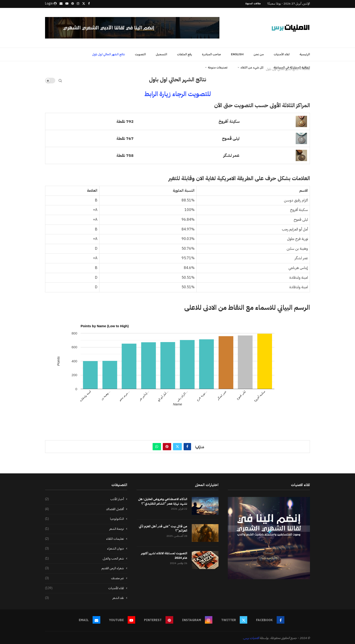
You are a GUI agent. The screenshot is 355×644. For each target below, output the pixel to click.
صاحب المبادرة (211, 54)
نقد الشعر (84, 597)
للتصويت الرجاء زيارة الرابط (178, 93)
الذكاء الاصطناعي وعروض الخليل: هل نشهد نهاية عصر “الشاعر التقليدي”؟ (163, 501)
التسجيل (161, 54)
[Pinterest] (73, 4)
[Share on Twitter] (177, 446)
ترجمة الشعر (84, 528)
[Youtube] (67, 4)
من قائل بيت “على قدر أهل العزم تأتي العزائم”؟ (163, 528)
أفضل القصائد (84, 508)
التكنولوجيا (84, 518)
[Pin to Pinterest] (167, 446)
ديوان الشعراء (84, 548)
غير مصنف (84, 578)
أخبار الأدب (84, 499)
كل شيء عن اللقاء (252, 67)
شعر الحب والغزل (84, 558)
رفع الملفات (185, 54)
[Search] (60, 80)
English (237, 54)
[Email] (61, 4)
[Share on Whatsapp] (157, 446)
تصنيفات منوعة (218, 67)
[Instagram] (78, 4)
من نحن (259, 54)
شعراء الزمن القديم (84, 568)
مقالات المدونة (253, 4)
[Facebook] (89, 4)
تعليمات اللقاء (84, 538)
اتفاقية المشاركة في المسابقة (292, 67)
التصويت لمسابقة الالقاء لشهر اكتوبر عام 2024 (164, 555)
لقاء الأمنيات (282, 54)
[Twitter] (84, 4)
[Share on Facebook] (187, 446)
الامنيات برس (251, 637)
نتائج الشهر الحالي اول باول (109, 54)
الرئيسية (305, 54)
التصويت (140, 54)
